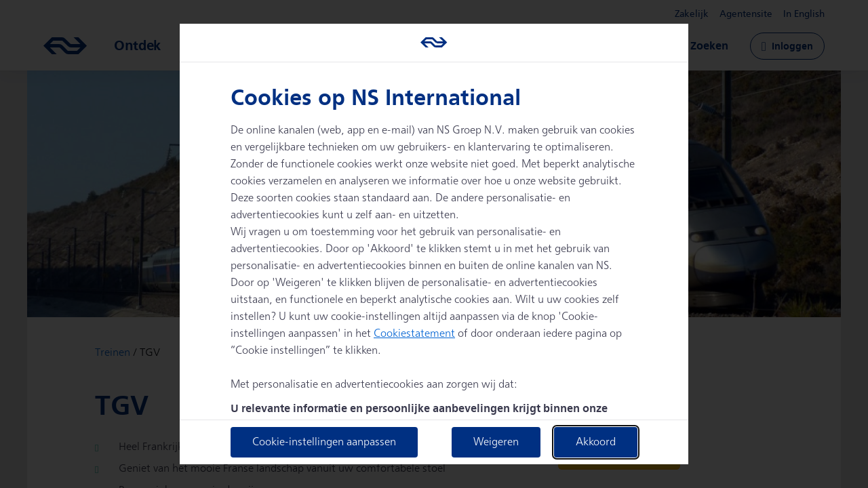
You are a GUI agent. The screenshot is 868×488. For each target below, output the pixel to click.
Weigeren (496, 442)
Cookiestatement (414, 334)
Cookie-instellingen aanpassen (324, 442)
